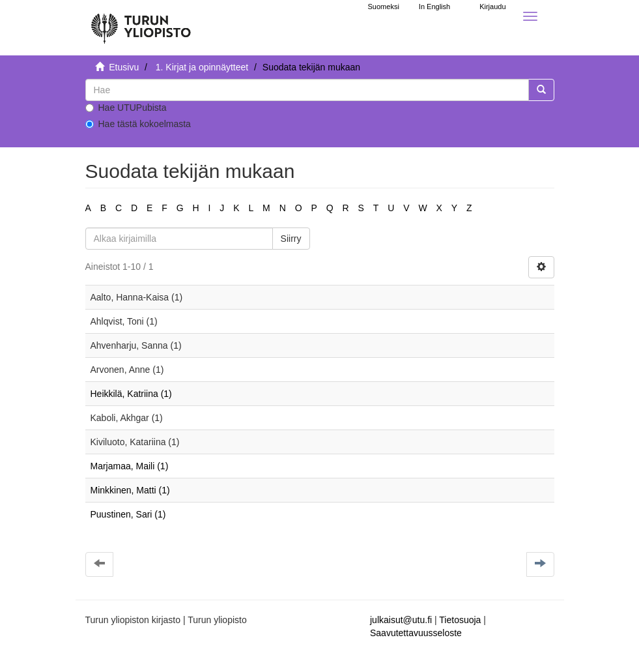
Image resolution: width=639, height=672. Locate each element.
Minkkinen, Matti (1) (130, 490)
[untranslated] (307, 90)
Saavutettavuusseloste (416, 633)
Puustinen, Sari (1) (128, 514)
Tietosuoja (460, 620)
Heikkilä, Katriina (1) (131, 394)
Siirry (291, 239)
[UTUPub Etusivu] (141, 23)
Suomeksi (384, 7)
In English (434, 7)
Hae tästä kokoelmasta (138, 124)
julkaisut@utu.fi (401, 620)
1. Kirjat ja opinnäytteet (202, 67)
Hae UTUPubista (126, 108)
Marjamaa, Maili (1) (130, 466)
